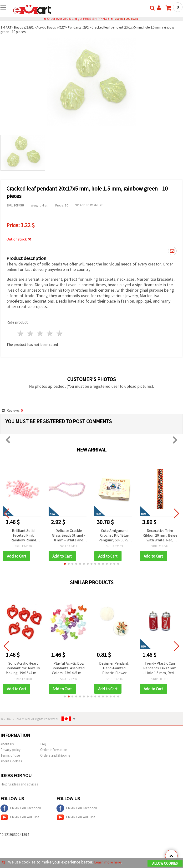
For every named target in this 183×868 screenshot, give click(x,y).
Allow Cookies (165, 864)
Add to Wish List (89, 205)
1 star (21, 333)
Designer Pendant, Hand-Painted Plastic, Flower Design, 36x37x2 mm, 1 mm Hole (114, 669)
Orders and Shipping (55, 756)
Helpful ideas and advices (19, 785)
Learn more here (109, 862)
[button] (65, 564)
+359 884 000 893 (124, 19)
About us (7, 744)
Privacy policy (10, 750)
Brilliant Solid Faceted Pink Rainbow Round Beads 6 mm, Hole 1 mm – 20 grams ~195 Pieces (23, 536)
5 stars (60, 333)
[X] (3, 862)
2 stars (31, 333)
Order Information (54, 750)
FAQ (43, 744)
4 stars (50, 333)
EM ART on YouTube (20, 818)
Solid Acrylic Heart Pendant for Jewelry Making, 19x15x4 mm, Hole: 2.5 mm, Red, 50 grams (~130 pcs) (23, 669)
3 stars (40, 333)
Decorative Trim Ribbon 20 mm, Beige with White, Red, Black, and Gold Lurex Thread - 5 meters (160, 536)
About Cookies (11, 762)
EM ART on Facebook (21, 809)
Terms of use (10, 756)
